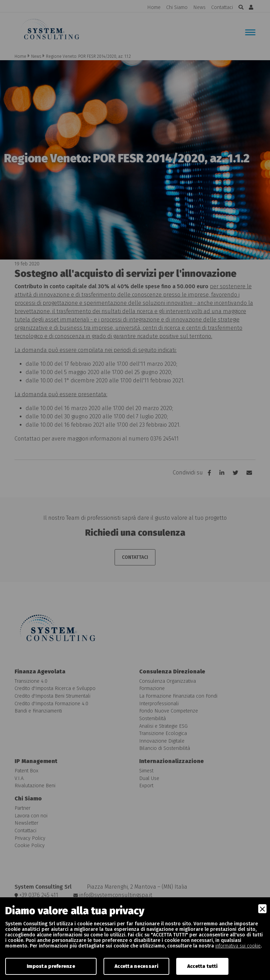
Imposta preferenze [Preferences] (51, 966)
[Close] (262, 909)
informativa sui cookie (238, 946)
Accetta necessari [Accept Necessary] (136, 966)
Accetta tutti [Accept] (202, 966)
